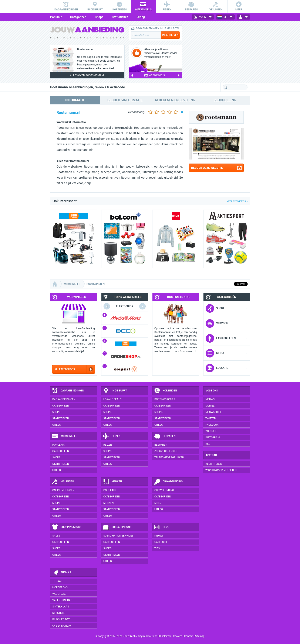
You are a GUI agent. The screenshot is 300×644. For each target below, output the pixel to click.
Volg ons (212, 391)
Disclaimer (165, 636)
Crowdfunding (168, 482)
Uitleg (141, 17)
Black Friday (61, 619)
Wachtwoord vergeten (221, 470)
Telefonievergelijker (169, 458)
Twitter (211, 418)
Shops (99, 17)
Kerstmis (58, 613)
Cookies (177, 636)
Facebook (212, 425)
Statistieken (120, 17)
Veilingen (63, 482)
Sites (158, 503)
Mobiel (210, 406)
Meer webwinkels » (237, 201)
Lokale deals (112, 399)
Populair (56, 17)
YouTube (211, 431)
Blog (161, 527)
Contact (189, 636)
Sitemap (200, 636)
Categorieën (78, 17)
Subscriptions (117, 527)
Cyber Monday (62, 626)
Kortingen (165, 391)
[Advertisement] (218, 52)
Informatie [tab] (75, 100)
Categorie (161, 542)
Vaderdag (59, 594)
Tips (157, 548)
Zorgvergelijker (166, 451)
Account (211, 455)
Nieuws (159, 536)
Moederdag (60, 588)
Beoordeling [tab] (225, 100)
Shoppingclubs (66, 527)
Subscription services (118, 536)
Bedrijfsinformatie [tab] (125, 100)
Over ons (152, 636)
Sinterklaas (61, 607)
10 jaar (57, 581)
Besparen (165, 436)
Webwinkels (64, 436)
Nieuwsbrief (213, 412)
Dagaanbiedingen (68, 391)
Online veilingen (63, 490)
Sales (56, 536)
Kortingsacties (165, 399)
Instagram (213, 438)
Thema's (61, 573)
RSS (208, 444)
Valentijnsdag (62, 600)
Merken (112, 482)
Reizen (112, 436)
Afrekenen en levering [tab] (175, 100)
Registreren (214, 464)
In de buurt (115, 391)
